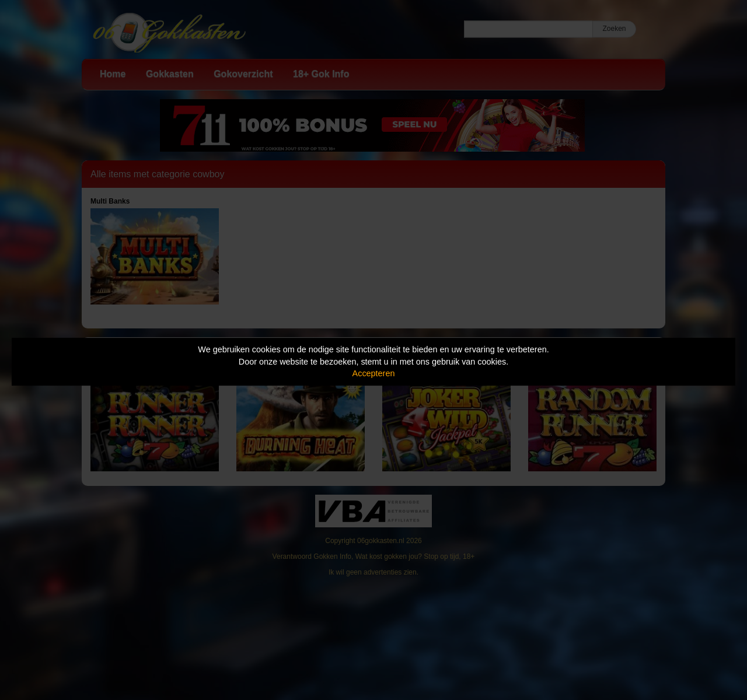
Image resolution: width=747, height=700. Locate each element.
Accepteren (374, 373)
